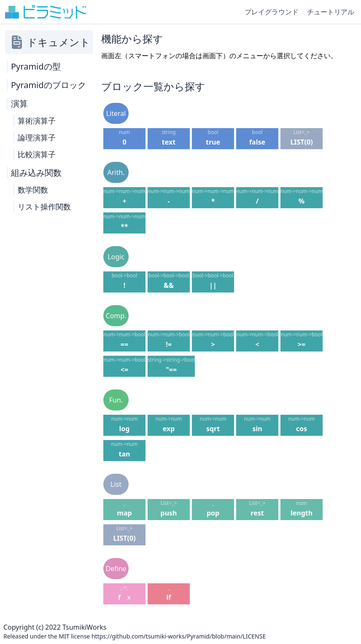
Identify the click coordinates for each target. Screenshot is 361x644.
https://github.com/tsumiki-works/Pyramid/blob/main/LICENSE (179, 636)
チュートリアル (331, 12)
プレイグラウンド (272, 12)
